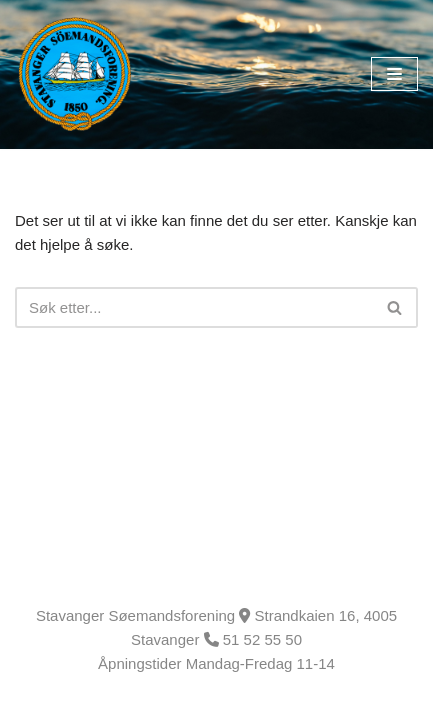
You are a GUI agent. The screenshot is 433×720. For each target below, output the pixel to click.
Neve (32, 699)
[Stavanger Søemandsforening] (75, 74)
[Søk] (194, 307)
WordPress (168, 699)
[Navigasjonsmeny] (394, 74)
